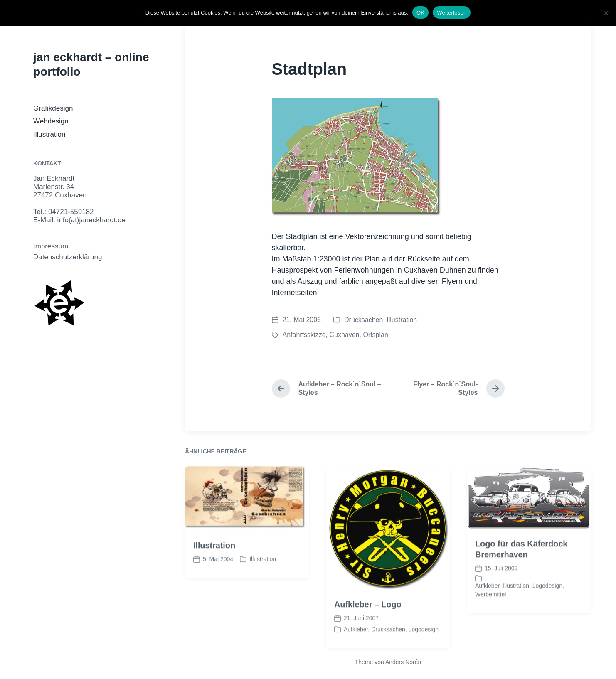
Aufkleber (356, 643)
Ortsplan (375, 335)
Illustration (49, 134)
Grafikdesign (53, 108)
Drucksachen (363, 320)
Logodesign (424, 643)
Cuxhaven (344, 335)
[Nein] (606, 13)
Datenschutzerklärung (68, 257)
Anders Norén (403, 662)
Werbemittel (490, 608)
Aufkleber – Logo (368, 618)
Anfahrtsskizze (304, 335)
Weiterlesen (452, 13)
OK (420, 13)
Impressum (51, 246)
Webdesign (51, 121)
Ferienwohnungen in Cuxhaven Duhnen (400, 270)
